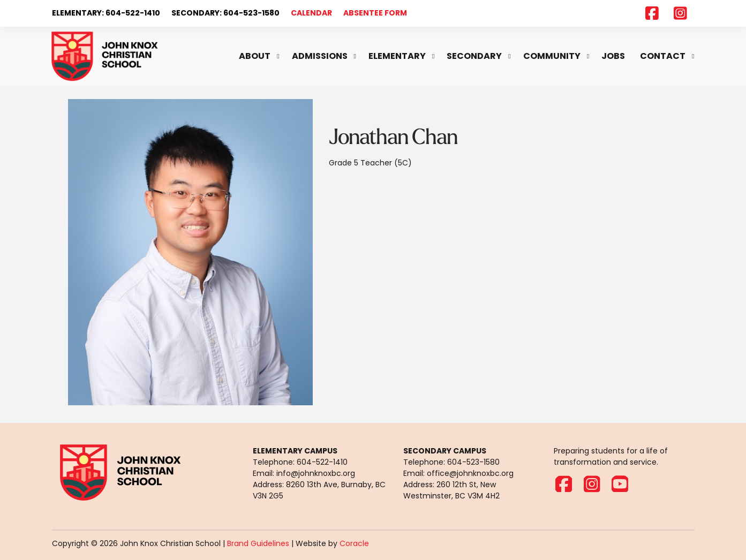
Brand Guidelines (258, 543)
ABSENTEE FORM (375, 13)
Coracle (354, 543)
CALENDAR (311, 13)
